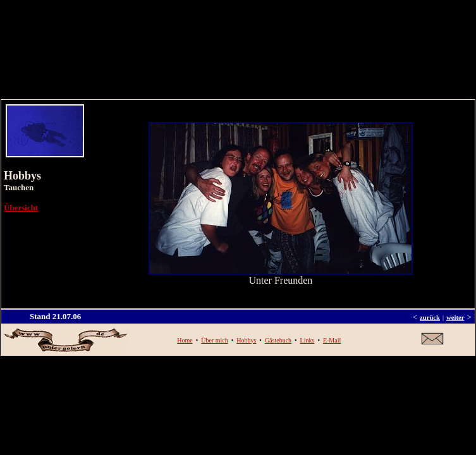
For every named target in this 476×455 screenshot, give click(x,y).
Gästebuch (278, 340)
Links (308, 340)
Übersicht (21, 208)
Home (185, 340)
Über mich (215, 340)
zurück (430, 318)
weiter (455, 318)
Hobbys (246, 340)
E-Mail (332, 340)
